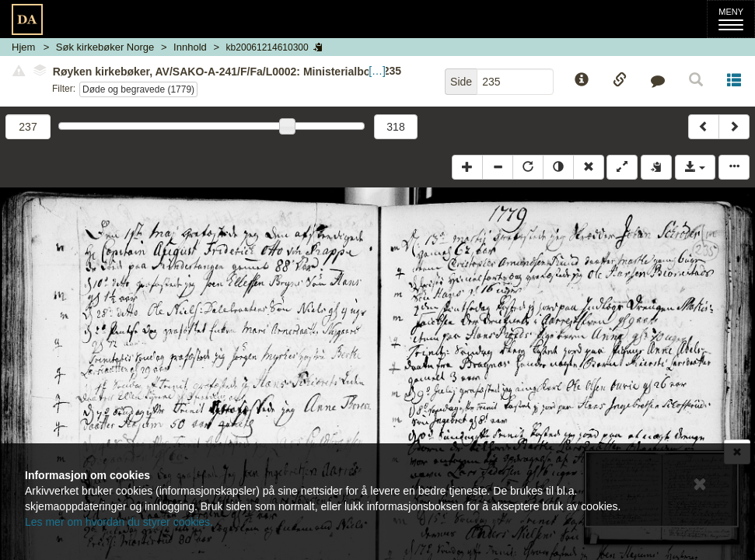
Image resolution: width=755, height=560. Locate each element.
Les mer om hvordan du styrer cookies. (119, 522)
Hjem (23, 47)
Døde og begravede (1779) (138, 89)
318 (395, 127)
